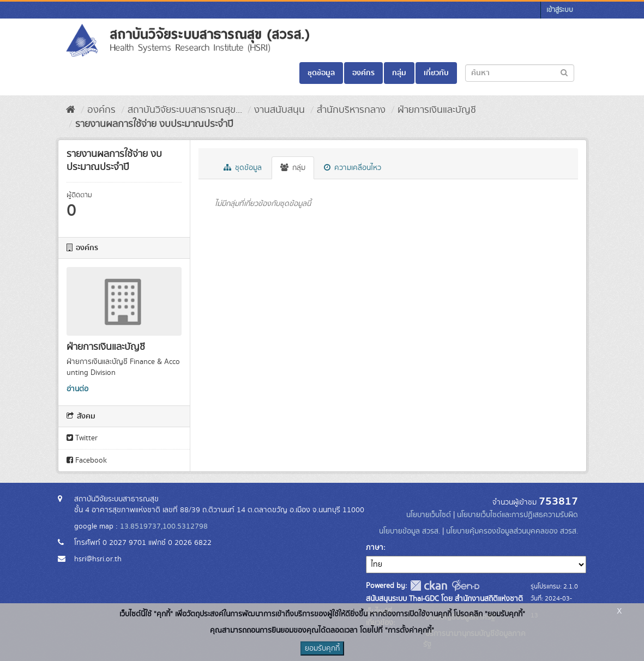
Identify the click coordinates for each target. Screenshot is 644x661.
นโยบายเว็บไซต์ (430, 515)
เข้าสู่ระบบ (560, 10)
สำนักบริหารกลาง (351, 110)
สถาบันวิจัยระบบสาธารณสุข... (185, 110)
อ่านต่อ (77, 389)
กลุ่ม (399, 73)
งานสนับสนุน (279, 110)
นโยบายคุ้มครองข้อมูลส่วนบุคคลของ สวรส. (512, 531)
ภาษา (375, 548)
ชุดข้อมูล (321, 73)
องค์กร (363, 73)
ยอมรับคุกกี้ (322, 648)
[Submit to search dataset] (564, 72)
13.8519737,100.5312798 (164, 526)
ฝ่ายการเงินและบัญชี (437, 110)
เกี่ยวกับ (436, 73)
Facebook (87, 460)
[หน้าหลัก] (71, 110)
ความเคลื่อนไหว (353, 168)
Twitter (82, 438)
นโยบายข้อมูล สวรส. (410, 531)
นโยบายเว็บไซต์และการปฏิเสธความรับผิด (517, 515)
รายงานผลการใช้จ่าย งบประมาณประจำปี (154, 124)
